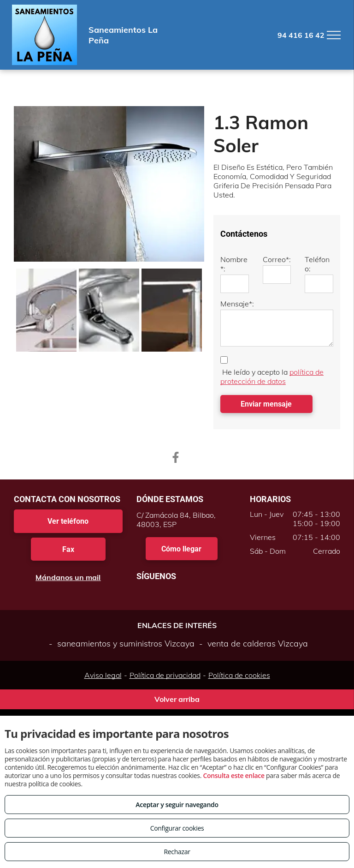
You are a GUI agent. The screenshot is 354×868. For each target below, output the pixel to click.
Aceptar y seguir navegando (177, 805)
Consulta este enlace (233, 775)
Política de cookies (239, 675)
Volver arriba (177, 699)
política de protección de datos (272, 377)
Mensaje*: (237, 304)
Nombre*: (234, 264)
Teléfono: (317, 264)
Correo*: (277, 259)
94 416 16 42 (301, 35)
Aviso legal (103, 675)
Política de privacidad (165, 675)
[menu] (334, 35)
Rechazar (177, 852)
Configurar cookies (177, 828)
